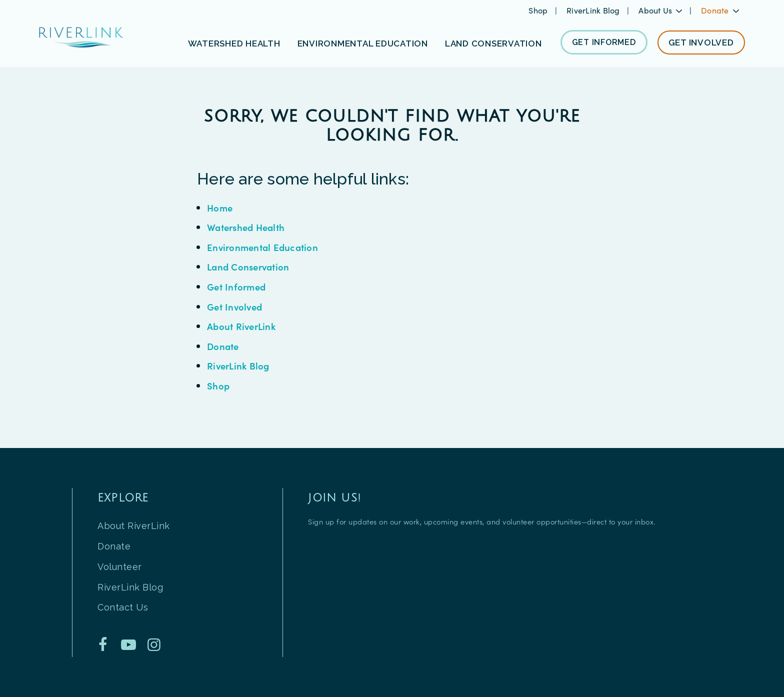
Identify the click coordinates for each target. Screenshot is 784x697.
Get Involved (234, 306)
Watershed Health (246, 227)
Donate (223, 346)
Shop (539, 10)
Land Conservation (248, 266)
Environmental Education (262, 247)
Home (220, 207)
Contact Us (123, 607)
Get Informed (236, 286)
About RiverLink (241, 326)
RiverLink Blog (594, 10)
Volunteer (120, 567)
